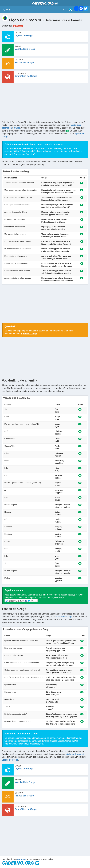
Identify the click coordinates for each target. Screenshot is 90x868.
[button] (6, 10)
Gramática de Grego (26, 76)
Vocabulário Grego (25, 49)
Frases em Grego (24, 63)
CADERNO (22, 859)
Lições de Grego (24, 36)
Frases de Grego (64, 617)
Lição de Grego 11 (75, 754)
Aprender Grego (29, 334)
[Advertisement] (45, 103)
